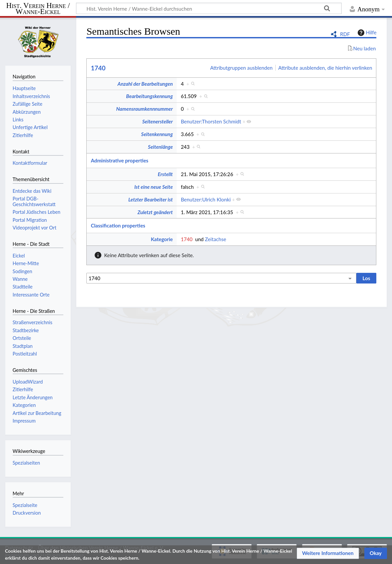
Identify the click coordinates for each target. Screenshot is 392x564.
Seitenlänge (160, 147)
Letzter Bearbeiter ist (150, 199)
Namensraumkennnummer (144, 109)
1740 (98, 68)
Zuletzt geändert (155, 212)
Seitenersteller (158, 121)
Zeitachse (216, 239)
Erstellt (165, 174)
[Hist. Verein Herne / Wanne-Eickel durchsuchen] (209, 8)
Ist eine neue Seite (153, 187)
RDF (345, 34)
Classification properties (118, 225)
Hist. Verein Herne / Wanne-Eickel (38, 9)
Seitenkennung (157, 134)
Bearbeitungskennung (149, 96)
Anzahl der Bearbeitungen (145, 84)
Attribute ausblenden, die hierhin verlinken (325, 68)
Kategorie (162, 239)
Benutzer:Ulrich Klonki (206, 199)
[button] (328, 553)
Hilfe (366, 33)
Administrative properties (119, 160)
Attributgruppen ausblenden (241, 68)
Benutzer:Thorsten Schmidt (211, 121)
